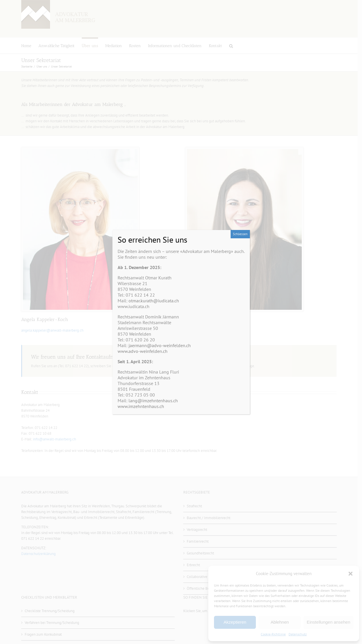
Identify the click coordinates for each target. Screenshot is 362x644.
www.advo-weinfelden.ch (143, 351)
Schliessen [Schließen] (240, 234)
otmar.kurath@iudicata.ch (154, 301)
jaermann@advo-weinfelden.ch (160, 345)
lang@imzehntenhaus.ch (153, 401)
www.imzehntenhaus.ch (141, 406)
